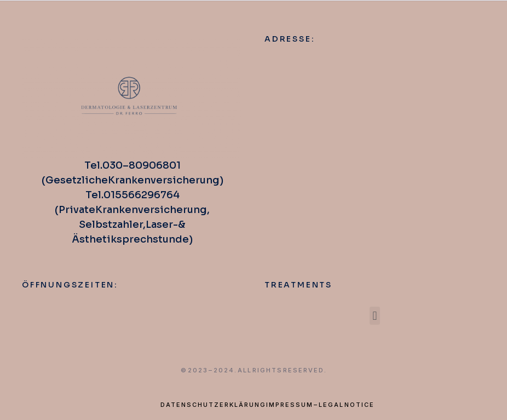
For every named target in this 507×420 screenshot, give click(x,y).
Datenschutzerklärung (213, 405)
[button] (375, 316)
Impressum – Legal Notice (320, 405)
